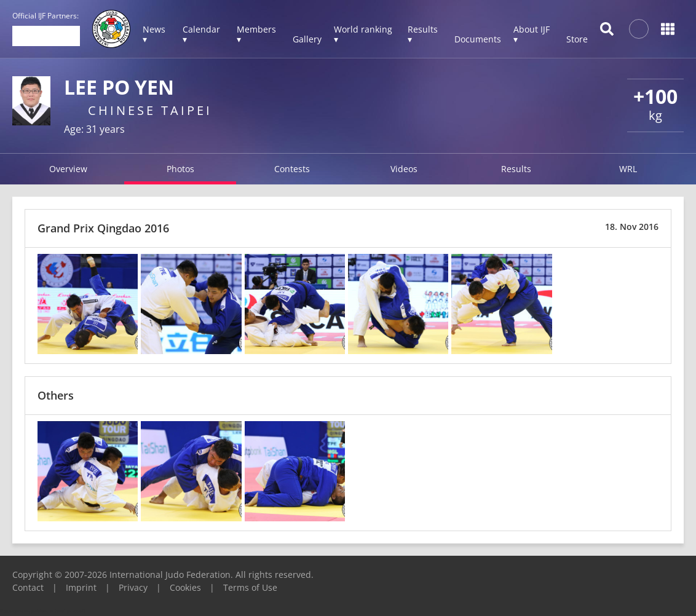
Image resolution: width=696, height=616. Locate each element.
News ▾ (154, 34)
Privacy (133, 587)
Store (577, 39)
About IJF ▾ (532, 34)
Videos (404, 169)
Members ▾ (256, 34)
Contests (292, 169)
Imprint (81, 587)
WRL (628, 169)
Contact (28, 587)
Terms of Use (250, 587)
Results (516, 169)
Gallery (307, 39)
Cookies (185, 587)
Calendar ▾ (201, 34)
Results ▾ (423, 34)
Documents (478, 39)
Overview (68, 169)
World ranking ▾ (363, 34)
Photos (180, 169)
